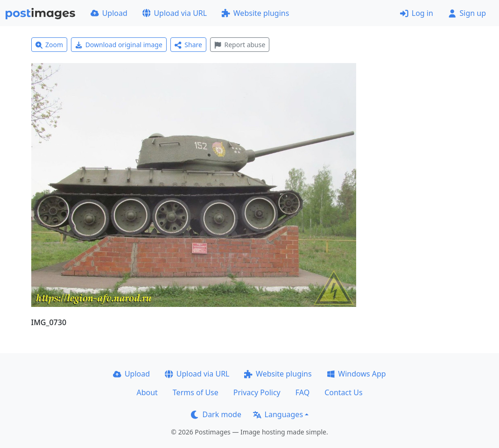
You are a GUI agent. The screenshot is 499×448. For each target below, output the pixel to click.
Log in (417, 13)
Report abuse (240, 45)
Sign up (467, 13)
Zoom (49, 45)
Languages (278, 414)
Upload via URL (175, 13)
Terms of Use (196, 392)
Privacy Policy (257, 392)
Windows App (356, 374)
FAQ (302, 392)
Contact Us (343, 392)
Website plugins (255, 13)
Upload (109, 13)
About (147, 392)
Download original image (119, 45)
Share (188, 45)
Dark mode (216, 414)
